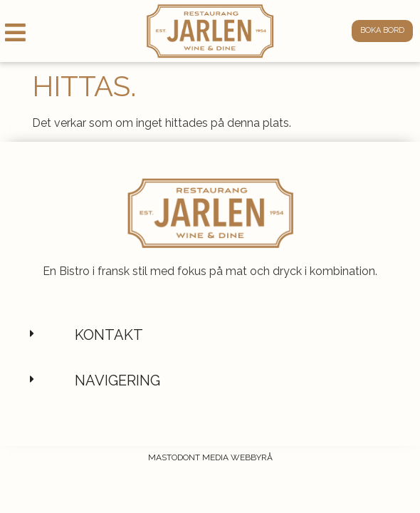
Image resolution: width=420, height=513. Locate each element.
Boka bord (382, 30)
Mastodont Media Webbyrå (210, 491)
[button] (210, 368)
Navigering (117, 414)
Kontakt (109, 368)
